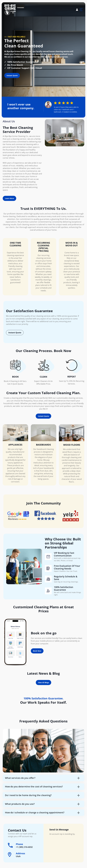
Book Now (37, 651)
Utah (18, 856)
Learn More (9, 198)
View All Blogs (43, 683)
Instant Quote (12, 75)
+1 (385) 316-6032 (24, 847)
